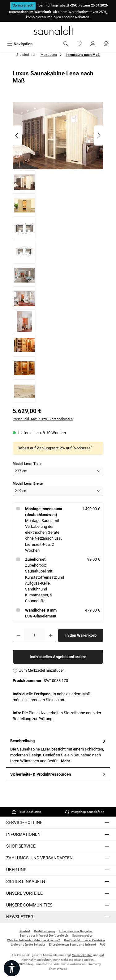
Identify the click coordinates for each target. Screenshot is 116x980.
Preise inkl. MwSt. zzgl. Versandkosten (43, 419)
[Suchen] (66, 44)
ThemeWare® (58, 969)
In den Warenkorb (81, 635)
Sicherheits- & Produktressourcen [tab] (58, 774)
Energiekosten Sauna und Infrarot (72, 944)
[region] (58, 252)
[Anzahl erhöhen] (51, 635)
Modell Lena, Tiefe (27, 464)
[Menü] (20, 44)
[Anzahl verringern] (18, 635)
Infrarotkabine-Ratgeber (76, 931)
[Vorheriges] (17, 135)
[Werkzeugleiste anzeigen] (12, 968)
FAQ (102, 944)
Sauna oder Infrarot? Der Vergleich (44, 935)
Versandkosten (82, 955)
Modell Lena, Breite (28, 483)
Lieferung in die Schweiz (28, 944)
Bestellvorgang (45, 931)
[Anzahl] (34, 635)
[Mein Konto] (93, 44)
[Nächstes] (99, 135)
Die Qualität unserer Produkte (84, 940)
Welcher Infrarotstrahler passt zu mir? (34, 940)
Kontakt (25, 931)
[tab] (58, 751)
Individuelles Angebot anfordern (58, 657)
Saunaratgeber (82, 935)
